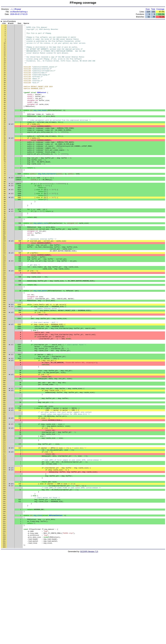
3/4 (12, 354)
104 (4, 265)
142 (4, 354)
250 (4, 605)
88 (5, 228)
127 (4, 319)
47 (5, 133)
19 (5, 68)
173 (4, 426)
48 (5, 135)
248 (4, 600)
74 (5, 196)
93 (5, 240)
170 (4, 419)
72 (5, 191)
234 (4, 568)
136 (4, 340)
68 (5, 182)
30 (5, 93)
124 (4, 312)
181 (4, 444)
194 (4, 475)
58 (5, 158)
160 (4, 396)
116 (4, 293)
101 (4, 258)
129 (4, 324)
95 (5, 244)
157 (4, 389)
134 (4, 335)
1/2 (12, 142)
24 (5, 79)
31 (5, 96)
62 (5, 168)
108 (4, 275)
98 (5, 251)
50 (5, 140)
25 (5, 82)
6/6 (12, 475)
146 (4, 363)
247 (4, 598)
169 (4, 417)
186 (4, 456)
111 (4, 282)
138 (4, 344)
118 (4, 298)
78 (5, 205)
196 (4, 479)
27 (5, 86)
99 (5, 254)
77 (5, 203)
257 (4, 621)
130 (4, 326)
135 (4, 337)
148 (4, 368)
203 (4, 496)
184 (4, 451)
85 (5, 221)
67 (5, 179)
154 (4, 382)
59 (5, 161)
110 (4, 279)
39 (5, 114)
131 (4, 328)
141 (4, 351)
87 (5, 226)
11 (5, 49)
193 (4, 472)
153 (4, 379)
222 (4, 540)
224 (4, 544)
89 (5, 231)
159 (4, 393)
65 (5, 175)
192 (4, 470)
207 (4, 505)
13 (5, 54)
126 (4, 317)
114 (4, 289)
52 (5, 144)
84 (5, 219)
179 (4, 440)
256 (4, 619)
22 (5, 75)
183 (4, 449)
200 (4, 489)
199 (4, 486)
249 (4, 603)
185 (4, 454)
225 (4, 547)
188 (4, 461)
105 (4, 268)
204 (4, 498)
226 (4, 549)
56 (5, 154)
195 (4, 477)
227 (4, 551)
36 (5, 107)
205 (4, 500)
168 (4, 414)
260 (4, 628)
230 (4, 558)
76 (5, 200)
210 (4, 512)
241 (4, 584)
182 (4, 447)
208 (4, 507)
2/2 (12, 205)
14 (5, 56)
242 (4, 586)
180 (4, 442)
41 (5, 119)
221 (4, 537)
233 (4, 565)
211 (4, 514)
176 (4, 433)
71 (5, 189)
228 (4, 554)
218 (4, 530)
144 (4, 358)
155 (4, 384)
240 (4, 582)
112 (4, 284)
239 (4, 579)
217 (4, 528)
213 (4, 519)
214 (4, 521)
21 (5, 72)
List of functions (9, 21)
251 (4, 607)
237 (4, 575)
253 (4, 612)
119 (4, 300)
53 (5, 147)
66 (5, 177)
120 (4, 303)
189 (4, 463)
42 (5, 121)
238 (4, 577)
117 (4, 296)
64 (5, 172)
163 (4, 403)
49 (5, 138)
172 (4, 423)
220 (4, 535)
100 (4, 256)
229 (4, 556)
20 (5, 70)
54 (5, 149)
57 (5, 156)
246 (4, 596)
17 (5, 63)
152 (4, 377)
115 (4, 291)
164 (4, 405)
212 (4, 516)
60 (5, 163)
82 (5, 214)
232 (4, 563)
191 (4, 468)
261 (4, 630)
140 (4, 349)
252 (4, 609)
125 (4, 314)
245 (4, 593)
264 (4, 637)
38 (5, 112)
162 (4, 400)
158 (4, 391)
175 (4, 430)
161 (4, 398)
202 (4, 493)
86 (5, 224)
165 (4, 407)
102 (4, 261)
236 (4, 572)
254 (4, 614)
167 (4, 412)
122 (4, 307)
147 (4, 365)
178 (4, 437)
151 (4, 375)
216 (4, 526)
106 (4, 270)
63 (5, 170)
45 (5, 128)
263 (4, 635)
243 (4, 589)
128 (4, 321)
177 (4, 435)
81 (5, 212)
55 (5, 151)
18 (5, 65)
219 (4, 533)
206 (4, 503)
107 (4, 272)
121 (4, 305)
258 (4, 623)
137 (4, 342)
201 (4, 491)
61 (5, 165)
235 (4, 570)
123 (4, 310)
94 (5, 242)
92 (5, 237)
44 (5, 126)
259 (4, 626)
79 (5, 207)
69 (5, 184)
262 (4, 633)
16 (5, 61)
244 (4, 591)
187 (4, 458)
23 (5, 77)
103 (4, 263)
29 (5, 91)
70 (5, 186)
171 (4, 421)
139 (4, 347)
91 (5, 235)
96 (5, 247)
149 (4, 370)
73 (5, 193)
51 (5, 142)
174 (4, 428)
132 (4, 330)
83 (5, 217)
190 (4, 465)
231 (4, 561)
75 (5, 198)
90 (5, 233)
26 (5, 84)
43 (5, 124)
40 (5, 117)
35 (5, 105)
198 (4, 484)
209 (4, 510)
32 (5, 98)
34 (5, 103)
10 (5, 47)
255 (4, 616)
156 (4, 386)
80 (5, 210)
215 (4, 523)
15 (5, 58)
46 (5, 131)
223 (4, 542)
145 (4, 361)
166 (4, 410)
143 (4, 356)
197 (4, 482)
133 (4, 333)
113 (4, 286)
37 (5, 110)
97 (5, 249)
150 (4, 372)
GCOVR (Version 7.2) (89, 642)
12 (5, 51)
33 (5, 100)
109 (4, 277)
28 (5, 89)
